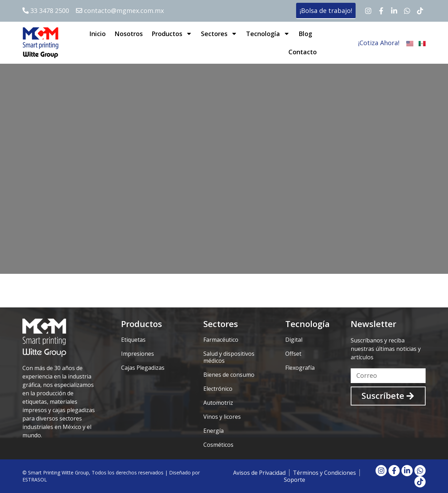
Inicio (97, 34)
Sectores (219, 34)
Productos (172, 34)
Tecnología (268, 34)
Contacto (303, 52)
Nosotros (129, 34)
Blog (305, 34)
